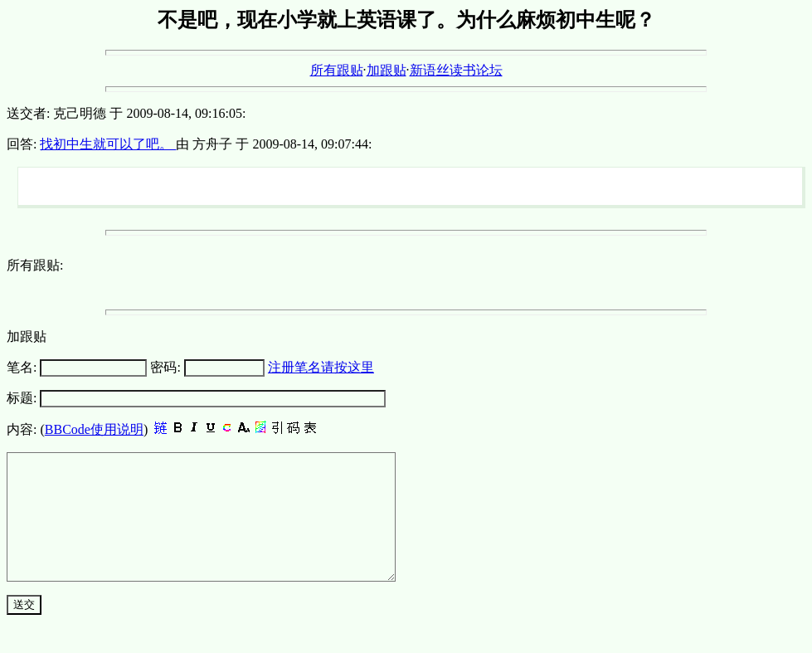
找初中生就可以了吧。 (108, 144)
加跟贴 (387, 70)
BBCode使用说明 (94, 429)
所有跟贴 (337, 70)
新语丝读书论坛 (456, 70)
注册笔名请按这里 (321, 367)
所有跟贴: (35, 265)
